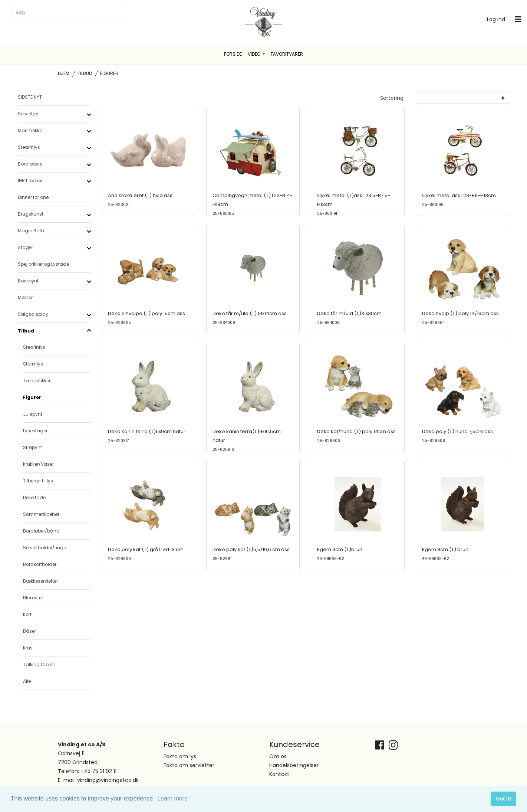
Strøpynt (32, 447)
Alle (27, 681)
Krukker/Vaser (38, 464)
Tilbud (85, 73)
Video (255, 54)
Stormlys (33, 364)
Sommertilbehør (41, 514)
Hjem (64, 73)
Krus (28, 648)
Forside (233, 54)
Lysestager (35, 431)
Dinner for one (33, 197)
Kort (27, 614)
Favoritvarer (287, 54)
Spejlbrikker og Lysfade (43, 264)
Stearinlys (34, 347)
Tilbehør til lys (38, 481)
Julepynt (33, 414)
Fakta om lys (180, 756)
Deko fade (34, 497)
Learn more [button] (172, 798)
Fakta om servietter (189, 765)
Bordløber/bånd (41, 531)
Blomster (33, 598)
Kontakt (279, 774)
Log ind (496, 19)
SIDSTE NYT (30, 97)
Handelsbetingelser (294, 765)
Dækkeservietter (40, 581)
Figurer (32, 397)
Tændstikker (37, 381)
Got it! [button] (503, 799)
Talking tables (39, 664)
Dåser (29, 631)
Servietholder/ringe (45, 548)
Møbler (25, 297)
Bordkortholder (40, 564)
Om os (278, 756)
